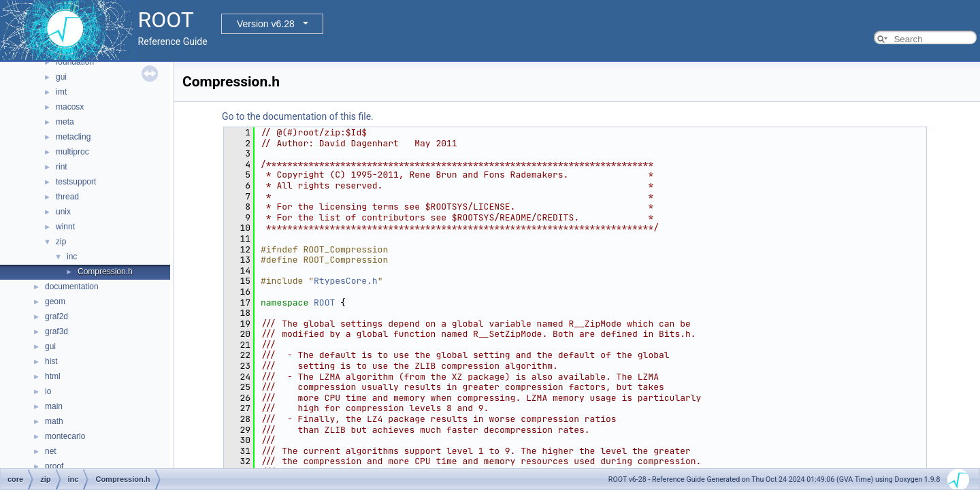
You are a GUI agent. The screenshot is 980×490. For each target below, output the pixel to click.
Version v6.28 (266, 24)
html (53, 376)
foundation (75, 62)
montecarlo (65, 436)
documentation (72, 287)
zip (61, 242)
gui (61, 77)
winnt (65, 227)
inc (72, 257)
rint (62, 167)
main (54, 406)
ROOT (324, 303)
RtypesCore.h (346, 281)
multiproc (72, 152)
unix (63, 212)
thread (67, 197)
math (54, 421)
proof (54, 466)
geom (55, 301)
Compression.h (105, 272)
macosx (70, 107)
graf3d (56, 331)
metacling (73, 137)
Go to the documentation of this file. (298, 116)
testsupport (76, 182)
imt (61, 92)
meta (65, 122)
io (48, 391)
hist (51, 361)
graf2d (56, 316)
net (51, 451)
